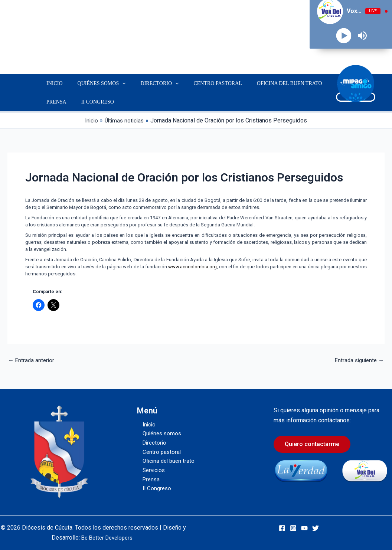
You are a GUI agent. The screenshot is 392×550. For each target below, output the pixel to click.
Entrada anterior (32, 360)
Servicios (326, 83)
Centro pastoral (202, 83)
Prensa (54, 102)
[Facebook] (282, 528)
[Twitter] (316, 528)
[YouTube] (304, 528)
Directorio (149, 84)
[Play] (344, 36)
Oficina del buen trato (269, 83)
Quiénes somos (95, 84)
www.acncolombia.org (192, 267)
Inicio (52, 83)
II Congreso (91, 102)
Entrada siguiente (358, 360)
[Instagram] (293, 528)
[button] (115, 84)
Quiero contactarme (312, 444)
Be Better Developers (107, 538)
